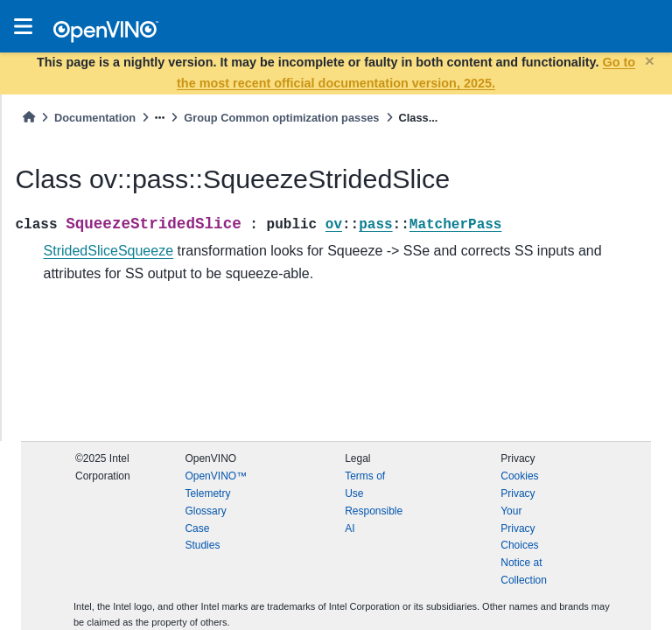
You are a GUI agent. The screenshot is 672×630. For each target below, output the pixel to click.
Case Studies (202, 537)
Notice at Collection (524, 571)
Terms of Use (365, 485)
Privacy (518, 493)
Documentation (95, 118)
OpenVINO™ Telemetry (216, 485)
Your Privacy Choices (519, 528)
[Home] (29, 118)
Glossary (205, 511)
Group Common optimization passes (281, 118)
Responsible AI (374, 520)
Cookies (519, 476)
